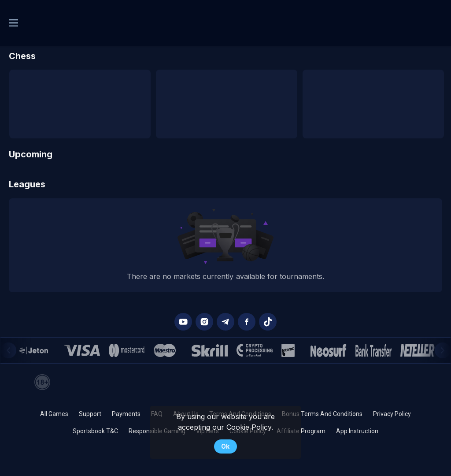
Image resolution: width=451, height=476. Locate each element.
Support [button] (90, 414)
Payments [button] (126, 414)
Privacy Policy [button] (392, 414)
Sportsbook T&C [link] (95, 431)
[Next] (443, 350)
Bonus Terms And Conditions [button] (322, 414)
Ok (225, 446)
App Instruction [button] (357, 431)
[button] (183, 322)
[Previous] (8, 350)
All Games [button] (54, 414)
